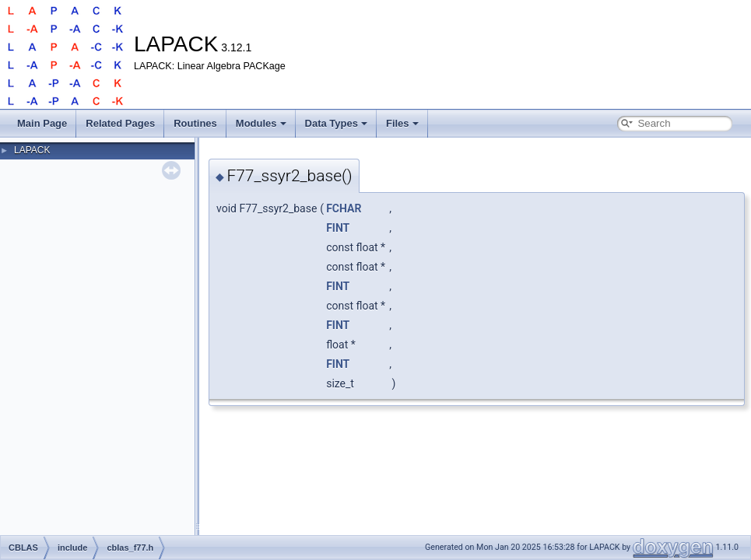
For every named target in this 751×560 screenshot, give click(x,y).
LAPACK (32, 150)
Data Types (336, 123)
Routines (195, 123)
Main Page (42, 123)
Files (402, 123)
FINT (338, 228)
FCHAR (344, 208)
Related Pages (120, 123)
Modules (261, 123)
